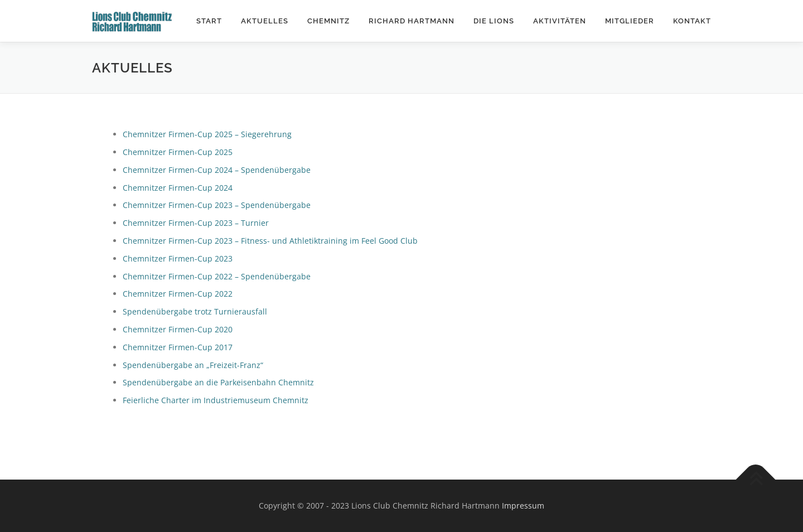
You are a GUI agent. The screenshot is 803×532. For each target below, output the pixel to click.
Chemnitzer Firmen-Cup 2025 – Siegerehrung (207, 134)
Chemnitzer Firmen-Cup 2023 (178, 258)
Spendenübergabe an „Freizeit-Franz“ (193, 365)
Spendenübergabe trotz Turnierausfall (195, 311)
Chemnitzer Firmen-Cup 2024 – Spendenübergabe (217, 170)
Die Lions (494, 21)
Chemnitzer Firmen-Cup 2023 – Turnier (196, 223)
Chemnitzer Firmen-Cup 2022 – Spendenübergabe (217, 276)
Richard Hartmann (412, 21)
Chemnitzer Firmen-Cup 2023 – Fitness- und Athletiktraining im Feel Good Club (270, 241)
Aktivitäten (560, 21)
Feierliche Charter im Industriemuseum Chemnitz (216, 400)
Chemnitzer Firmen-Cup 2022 (178, 294)
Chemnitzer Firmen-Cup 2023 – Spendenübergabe (217, 205)
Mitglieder (630, 21)
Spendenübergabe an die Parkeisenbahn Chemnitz (218, 382)
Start (209, 21)
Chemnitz (328, 21)
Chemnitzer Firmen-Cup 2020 (178, 329)
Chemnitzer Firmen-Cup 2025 (178, 152)
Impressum (523, 506)
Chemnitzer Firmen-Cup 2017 (178, 347)
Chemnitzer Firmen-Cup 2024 (178, 188)
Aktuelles (265, 21)
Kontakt (692, 21)
